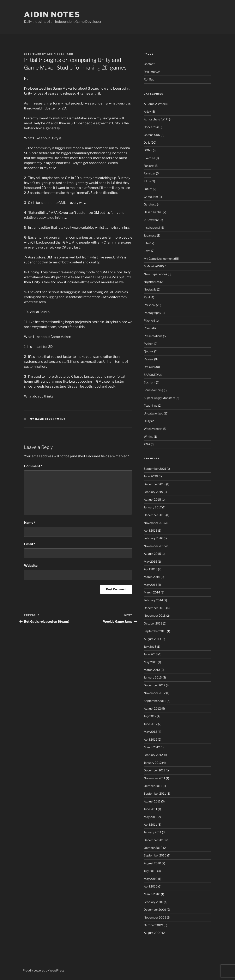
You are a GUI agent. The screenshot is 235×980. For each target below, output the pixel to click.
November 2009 (155, 917)
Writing (149, 437)
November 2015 (155, 546)
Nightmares (152, 282)
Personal (150, 305)
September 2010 (155, 855)
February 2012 (153, 755)
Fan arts (149, 166)
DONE (148, 150)
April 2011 (150, 824)
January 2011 (153, 832)
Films (147, 181)
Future (148, 189)
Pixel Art (149, 320)
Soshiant (150, 382)
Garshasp (150, 204)
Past (147, 297)
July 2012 (150, 716)
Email (30, 544)
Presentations (153, 336)
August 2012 (152, 708)
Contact (149, 64)
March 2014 (152, 592)
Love (147, 251)
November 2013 (155, 616)
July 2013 (150, 647)
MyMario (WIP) (154, 266)
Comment (33, 466)
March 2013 (152, 670)
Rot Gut (149, 79)
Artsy (147, 111)
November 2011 (155, 778)
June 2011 (150, 809)
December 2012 (155, 685)
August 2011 (152, 801)
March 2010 (152, 894)
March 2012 (152, 747)
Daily (147, 142)
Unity (147, 421)
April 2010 (151, 886)
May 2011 (150, 817)
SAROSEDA (152, 375)
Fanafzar (150, 173)
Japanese (150, 235)
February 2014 (153, 600)
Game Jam (151, 197)
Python (149, 344)
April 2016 (151, 530)
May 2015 (150, 561)
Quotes (149, 351)
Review (149, 359)
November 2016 (155, 523)
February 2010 (153, 902)
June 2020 (151, 476)
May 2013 (150, 662)
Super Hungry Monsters (159, 398)
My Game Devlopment (48, 419)
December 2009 (155, 910)
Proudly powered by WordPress (44, 970)
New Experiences (155, 274)
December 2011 (154, 770)
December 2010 (155, 840)
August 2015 (152, 554)
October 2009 (153, 925)
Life (146, 243)
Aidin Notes (52, 14)
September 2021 (155, 469)
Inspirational (152, 228)
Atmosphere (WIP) (156, 119)
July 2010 (150, 871)
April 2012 (150, 739)
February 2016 (153, 538)
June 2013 (151, 654)
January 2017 (153, 507)
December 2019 (155, 484)
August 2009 (153, 933)
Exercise (149, 158)
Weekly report (153, 429)
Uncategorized (153, 413)
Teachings (151, 405)
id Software (151, 220)
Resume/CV (152, 72)
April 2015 (151, 569)
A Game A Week (155, 104)
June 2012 (151, 724)
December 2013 (155, 608)
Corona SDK (152, 135)
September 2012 (155, 701)
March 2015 (152, 577)
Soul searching (153, 390)
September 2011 (155, 793)
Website (31, 566)
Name (30, 523)
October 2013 (153, 623)
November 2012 (155, 693)
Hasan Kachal (153, 212)
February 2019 (153, 492)
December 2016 (155, 515)
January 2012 (153, 763)
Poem (148, 328)
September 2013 (155, 631)
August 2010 (152, 863)
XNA (147, 444)
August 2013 (152, 639)
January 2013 (153, 677)
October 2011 (153, 786)
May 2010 (151, 879)
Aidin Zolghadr (60, 54)
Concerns (150, 127)
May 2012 (150, 732)
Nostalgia (150, 289)
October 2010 (153, 848)
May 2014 (150, 585)
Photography (152, 313)
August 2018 (152, 499)
